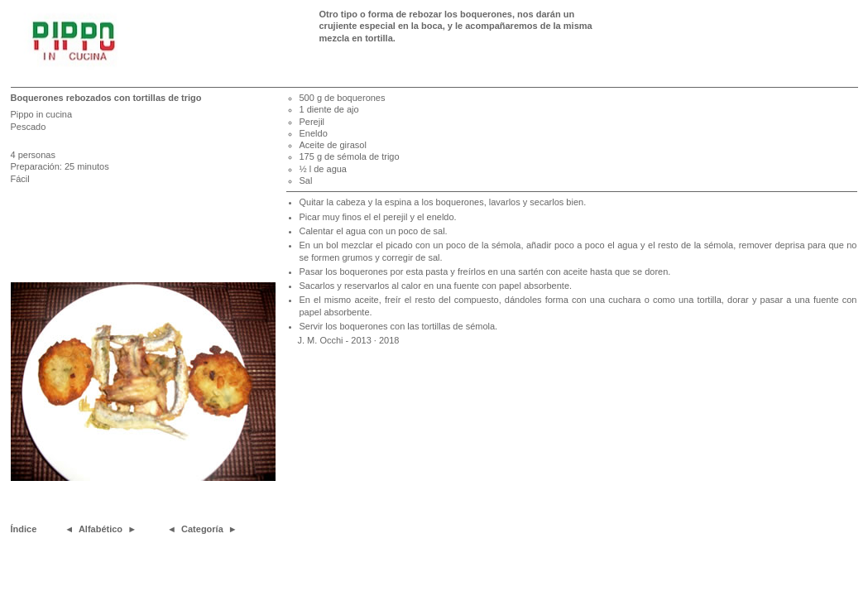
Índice (24, 529)
